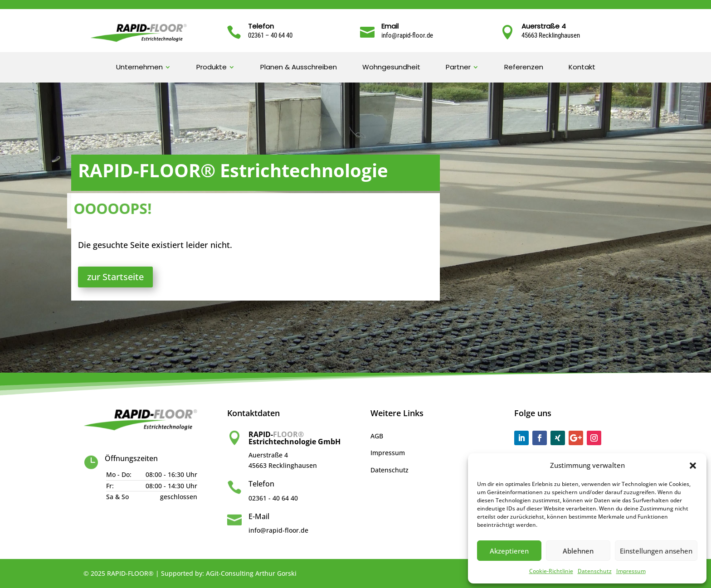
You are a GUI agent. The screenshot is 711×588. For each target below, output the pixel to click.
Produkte (212, 68)
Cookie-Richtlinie (551, 571)
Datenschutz (595, 571)
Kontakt (582, 68)
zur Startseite (115, 277)
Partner (458, 68)
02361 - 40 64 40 (273, 498)
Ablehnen (578, 551)
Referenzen (524, 68)
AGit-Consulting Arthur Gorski (251, 573)
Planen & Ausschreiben (299, 68)
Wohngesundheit (391, 68)
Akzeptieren (509, 551)
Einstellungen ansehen (656, 551)
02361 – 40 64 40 (270, 35)
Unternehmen (139, 68)
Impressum (631, 571)
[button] (693, 466)
